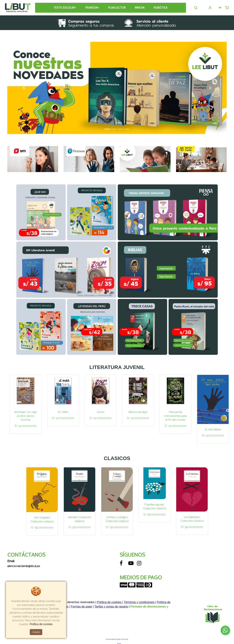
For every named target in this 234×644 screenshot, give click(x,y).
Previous (6, 411)
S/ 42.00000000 (23, 422)
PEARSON (92, 8)
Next (228, 411)
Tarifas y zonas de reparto (111, 607)
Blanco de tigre (173, 412)
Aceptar (36, 632)
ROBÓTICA (161, 8)
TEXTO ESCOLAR (64, 8)
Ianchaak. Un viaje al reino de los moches (61, 416)
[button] (24, 88)
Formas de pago (81, 607)
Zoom (136, 412)
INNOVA (140, 8)
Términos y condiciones (140, 602)
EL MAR (98, 412)
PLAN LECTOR (117, 8)
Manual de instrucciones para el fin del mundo (211, 416)
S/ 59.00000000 (42, 527)
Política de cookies (110, 602)
